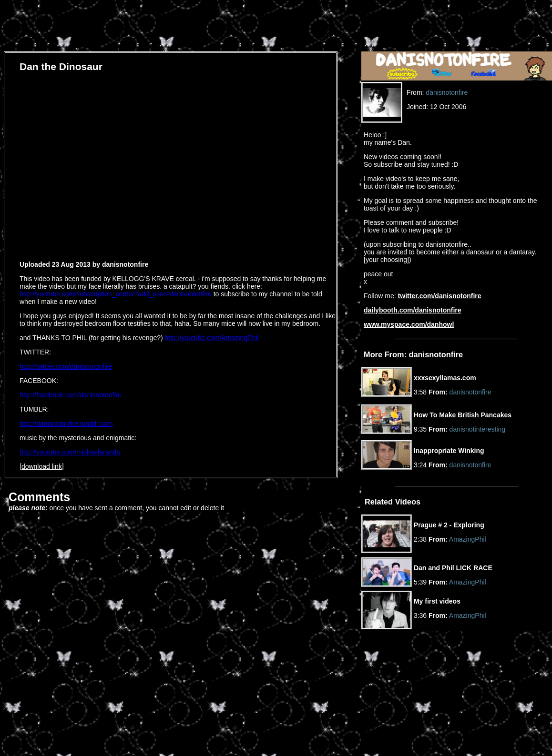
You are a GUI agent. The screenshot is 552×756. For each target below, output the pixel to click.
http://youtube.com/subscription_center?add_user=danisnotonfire (116, 294)
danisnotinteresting (478, 429)
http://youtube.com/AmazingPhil (212, 338)
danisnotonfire (447, 92)
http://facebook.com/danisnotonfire (71, 395)
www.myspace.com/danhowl (409, 324)
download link (42, 466)
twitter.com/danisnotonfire (440, 296)
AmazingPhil (468, 539)
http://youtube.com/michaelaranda (70, 452)
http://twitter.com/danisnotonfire (66, 366)
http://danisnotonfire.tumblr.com (66, 423)
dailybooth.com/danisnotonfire (413, 310)
